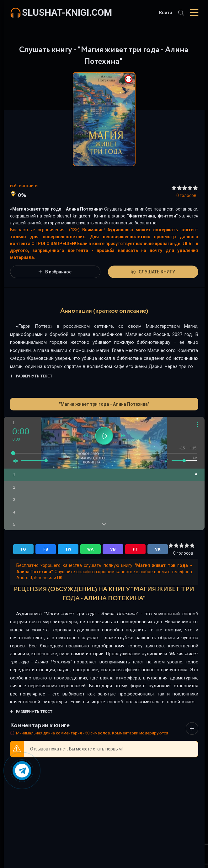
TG (23, 549)
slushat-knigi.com (67, 12)
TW (68, 549)
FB (46, 549)
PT (135, 549)
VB (113, 549)
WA (90, 549)
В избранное (55, 272)
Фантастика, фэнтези (152, 216)
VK (158, 549)
